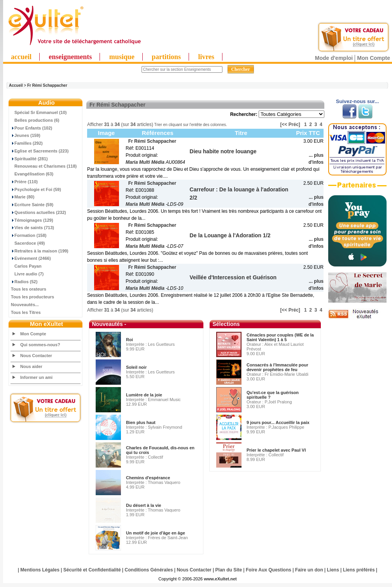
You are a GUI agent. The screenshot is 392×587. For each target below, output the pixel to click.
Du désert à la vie (144, 505)
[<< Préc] (290, 124)
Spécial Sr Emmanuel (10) (39, 112)
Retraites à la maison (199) (40, 251)
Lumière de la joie (144, 395)
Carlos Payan (26, 266)
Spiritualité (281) (29, 159)
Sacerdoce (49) (28, 243)
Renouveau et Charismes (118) (44, 166)
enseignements (70, 57)
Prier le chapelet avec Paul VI (276, 450)
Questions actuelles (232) (38, 212)
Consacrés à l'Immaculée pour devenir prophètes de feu (277, 367)
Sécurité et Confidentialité (92, 570)
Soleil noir (136, 367)
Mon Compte (374, 58)
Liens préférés (359, 570)
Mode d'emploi (334, 58)
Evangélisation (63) (32, 174)
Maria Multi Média (145, 162)
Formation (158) (29, 235)
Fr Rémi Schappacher (47, 85)
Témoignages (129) (32, 220)
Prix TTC (308, 133)
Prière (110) (24, 182)
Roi (129, 340)
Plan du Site (229, 570)
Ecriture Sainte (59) (32, 205)
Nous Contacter (36, 356)
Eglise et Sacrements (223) (40, 151)
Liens (333, 570)
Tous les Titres (26, 312)
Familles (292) (27, 143)
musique (122, 57)
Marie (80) (23, 197)
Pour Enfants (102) (31, 128)
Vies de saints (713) (32, 228)
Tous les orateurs (29, 289)
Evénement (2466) (31, 258)
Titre (241, 133)
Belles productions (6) (35, 120)
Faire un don (309, 570)
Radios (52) (24, 282)
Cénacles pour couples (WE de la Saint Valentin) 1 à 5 (280, 337)
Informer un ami (36, 377)
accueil (21, 57)
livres (206, 57)
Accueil (16, 85)
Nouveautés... (25, 305)
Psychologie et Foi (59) (36, 189)
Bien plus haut (141, 422)
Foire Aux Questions (269, 570)
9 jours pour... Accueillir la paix (278, 422)
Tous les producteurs (32, 297)
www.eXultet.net (220, 579)
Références (158, 133)
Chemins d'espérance (148, 478)
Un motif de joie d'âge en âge (156, 533)
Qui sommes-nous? (40, 345)
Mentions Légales (40, 570)
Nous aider (31, 366)
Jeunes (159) (26, 135)
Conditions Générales (149, 570)
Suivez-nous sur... (358, 101)
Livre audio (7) (27, 274)
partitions (166, 57)
